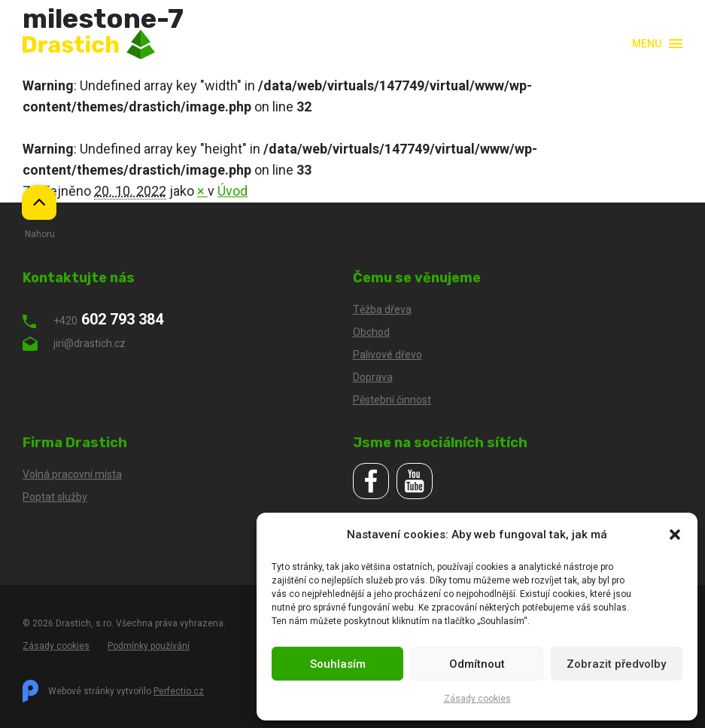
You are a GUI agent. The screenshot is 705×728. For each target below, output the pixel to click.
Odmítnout (477, 664)
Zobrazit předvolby (616, 664)
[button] (675, 535)
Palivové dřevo (387, 355)
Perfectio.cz (179, 691)
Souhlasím (338, 664)
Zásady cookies (477, 699)
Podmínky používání (149, 646)
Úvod (232, 191)
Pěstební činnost (392, 400)
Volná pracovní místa (72, 474)
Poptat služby (55, 497)
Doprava (373, 377)
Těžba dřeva (382, 309)
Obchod (371, 332)
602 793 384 (93, 319)
